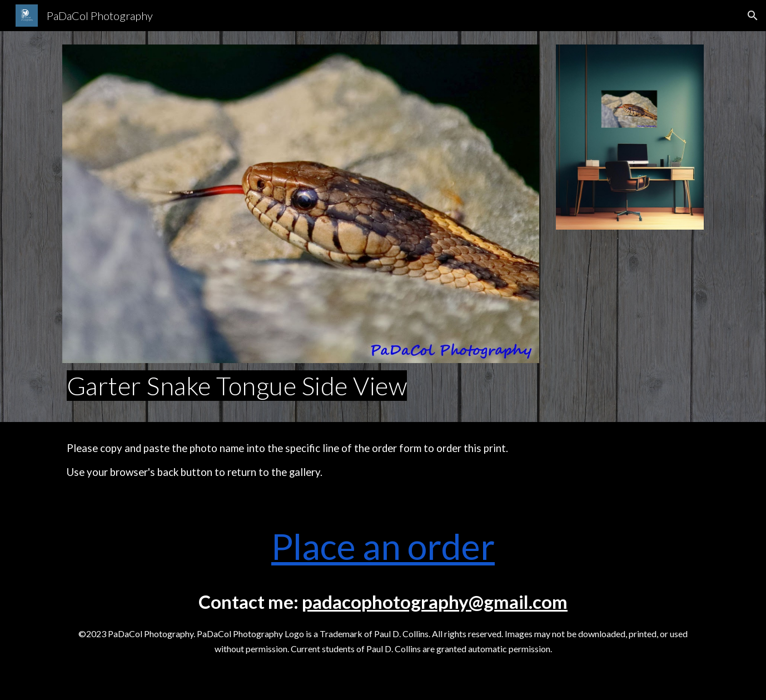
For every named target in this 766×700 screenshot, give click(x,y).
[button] (753, 16)
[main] (301, 386)
